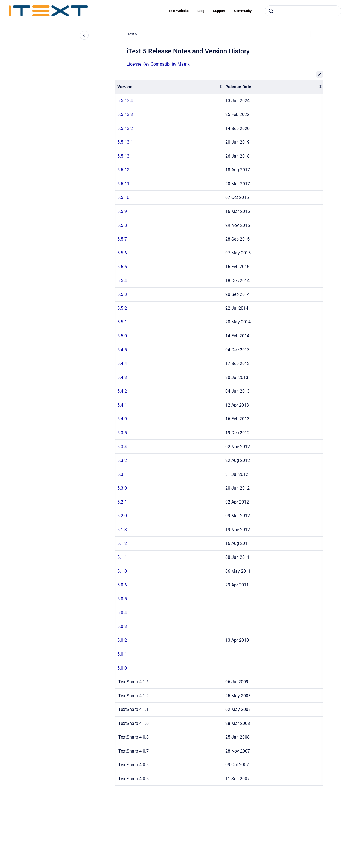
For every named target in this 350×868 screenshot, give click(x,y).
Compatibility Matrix (170, 64)
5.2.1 (122, 502)
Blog (201, 11)
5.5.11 (123, 184)
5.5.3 (122, 294)
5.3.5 (122, 433)
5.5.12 (123, 170)
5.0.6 (122, 585)
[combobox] (303, 11)
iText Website (178, 11)
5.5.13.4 (125, 101)
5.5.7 (122, 239)
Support (219, 11)
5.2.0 (122, 516)
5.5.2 (122, 308)
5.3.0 (122, 488)
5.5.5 (122, 267)
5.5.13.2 (125, 128)
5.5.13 (123, 156)
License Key (139, 64)
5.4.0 (122, 419)
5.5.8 (122, 225)
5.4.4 (122, 364)
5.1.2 (122, 543)
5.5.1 (122, 322)
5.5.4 (122, 281)
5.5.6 (122, 253)
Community (243, 11)
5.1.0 (122, 571)
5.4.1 (122, 405)
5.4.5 (122, 350)
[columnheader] (169, 87)
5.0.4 (122, 613)
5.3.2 (122, 460)
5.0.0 (122, 668)
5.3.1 (122, 474)
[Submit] (271, 11)
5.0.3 (122, 627)
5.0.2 (122, 640)
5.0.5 (122, 599)
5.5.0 (122, 336)
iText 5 (132, 34)
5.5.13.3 (125, 115)
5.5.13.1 (125, 142)
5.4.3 (122, 377)
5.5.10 (123, 197)
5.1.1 (122, 557)
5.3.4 (122, 447)
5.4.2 (122, 391)
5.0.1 (122, 654)
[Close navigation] (84, 35)
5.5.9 (122, 211)
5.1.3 (122, 530)
